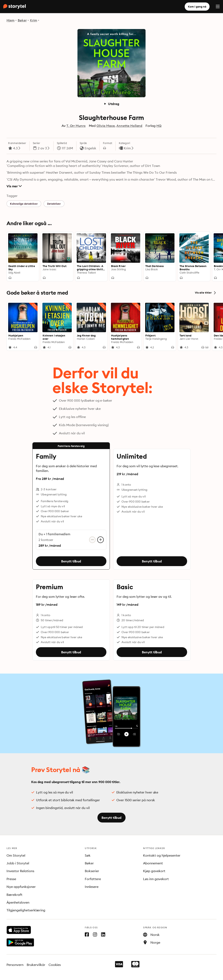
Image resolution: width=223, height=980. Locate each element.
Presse (11, 879)
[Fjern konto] (92, 540)
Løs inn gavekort (156, 879)
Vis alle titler (206, 293)
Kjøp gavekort (154, 871)
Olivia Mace (106, 126)
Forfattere (93, 879)
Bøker (22, 20)
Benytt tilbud (71, 561)
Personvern (15, 965)
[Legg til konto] (100, 540)
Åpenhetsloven (18, 902)
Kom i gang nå (197, 7)
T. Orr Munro (76, 126)
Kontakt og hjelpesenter (162, 855)
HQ (159, 126)
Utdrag (111, 104)
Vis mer (14, 186)
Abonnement (153, 863)
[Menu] (218, 7)
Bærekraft (14, 895)
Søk (88, 855)
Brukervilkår (36, 965)
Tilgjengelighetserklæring (26, 910)
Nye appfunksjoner (21, 887)
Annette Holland (129, 126)
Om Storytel (16, 855)
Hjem (10, 20)
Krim (34, 20)
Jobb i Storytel (18, 863)
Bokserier (92, 871)
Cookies (55, 965)
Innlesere (92, 887)
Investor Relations (20, 871)
